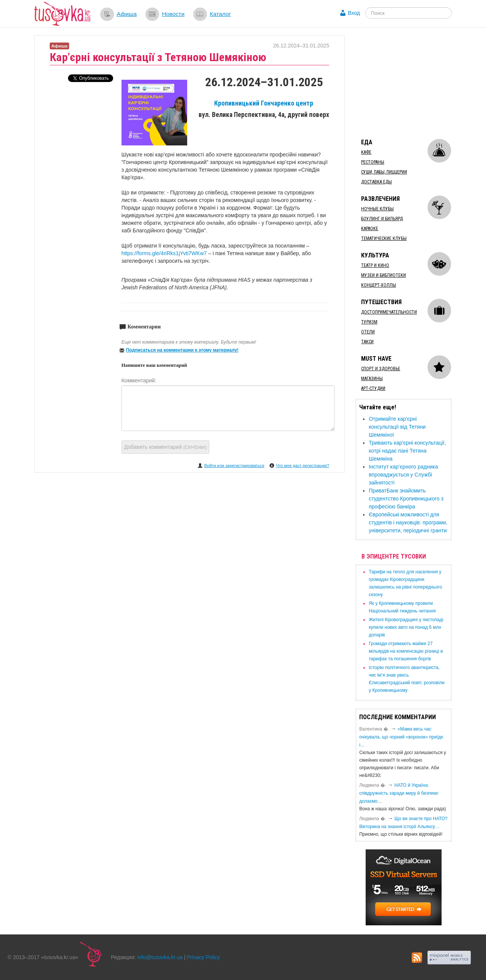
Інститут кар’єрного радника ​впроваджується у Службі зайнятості (404, 475)
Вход (354, 13)
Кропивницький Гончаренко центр (264, 103)
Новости (173, 14)
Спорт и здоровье (381, 369)
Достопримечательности (389, 312)
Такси (367, 342)
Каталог (220, 14)
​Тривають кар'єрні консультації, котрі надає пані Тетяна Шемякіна (407, 451)
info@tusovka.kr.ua (160, 957)
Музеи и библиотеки (383, 275)
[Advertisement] (412, 83)
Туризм (369, 322)
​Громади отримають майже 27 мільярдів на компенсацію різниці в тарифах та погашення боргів (406, 651)
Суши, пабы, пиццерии (384, 172)
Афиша (127, 14)
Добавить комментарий (166, 447)
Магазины (372, 379)
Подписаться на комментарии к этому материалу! (182, 350)
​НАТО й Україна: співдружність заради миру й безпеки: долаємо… (399, 793)
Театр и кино (375, 265)
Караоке (370, 229)
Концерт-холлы (379, 285)
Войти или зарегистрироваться (234, 466)
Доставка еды (376, 182)
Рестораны (373, 162)
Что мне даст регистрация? (303, 466)
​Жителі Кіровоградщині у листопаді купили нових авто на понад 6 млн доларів (406, 627)
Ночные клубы (377, 209)
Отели (368, 332)
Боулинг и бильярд (382, 219)
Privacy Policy (203, 957)
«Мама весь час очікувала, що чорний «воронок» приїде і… (401, 737)
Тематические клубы (384, 238)
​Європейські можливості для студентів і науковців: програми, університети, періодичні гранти (408, 522)
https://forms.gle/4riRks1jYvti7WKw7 (164, 253)
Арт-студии (373, 388)
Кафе (366, 152)
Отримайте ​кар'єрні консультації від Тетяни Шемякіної (397, 427)
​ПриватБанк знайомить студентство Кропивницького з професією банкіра (406, 499)
